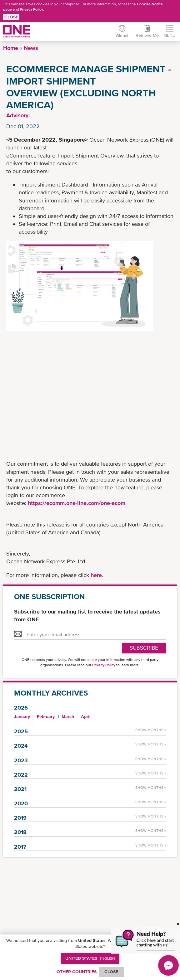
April (86, 716)
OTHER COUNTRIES (77, 972)
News (31, 48)
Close (11, 17)
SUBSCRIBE (144, 648)
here (96, 575)
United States (90, 958)
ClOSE (111, 972)
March (68, 716)
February (46, 716)
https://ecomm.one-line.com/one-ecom (77, 503)
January (22, 716)
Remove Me (147, 35)
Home (11, 48)
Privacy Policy (32, 9)
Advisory (17, 115)
